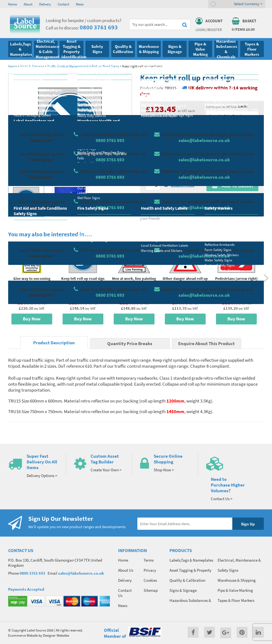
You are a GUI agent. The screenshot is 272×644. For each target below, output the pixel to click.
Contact (63, 4)
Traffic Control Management (68, 66)
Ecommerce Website (23, 635)
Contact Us (125, 593)
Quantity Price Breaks (232, 116)
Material (152, 133)
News (80, 4)
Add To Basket (232, 186)
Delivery (45, 4)
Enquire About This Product (206, 344)
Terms (149, 560)
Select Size (154, 154)
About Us (126, 570)
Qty (149, 176)
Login (200, 30)
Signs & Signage (32, 66)
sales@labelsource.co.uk (81, 573)
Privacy (150, 570)
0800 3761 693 (99, 27)
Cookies (150, 580)
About (28, 4)
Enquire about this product (232, 196)
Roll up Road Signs (105, 66)
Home (13, 4)
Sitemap (151, 590)
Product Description (54, 343)
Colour (212, 154)
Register (214, 30)
